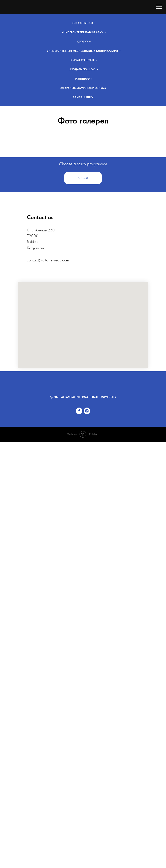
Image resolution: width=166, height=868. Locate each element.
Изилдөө (82, 79)
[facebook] (79, 827)
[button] (83, 592)
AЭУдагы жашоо (82, 69)
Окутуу (82, 42)
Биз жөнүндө (82, 23)
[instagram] (87, 827)
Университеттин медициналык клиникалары (82, 51)
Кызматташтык (82, 60)
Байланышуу (83, 97)
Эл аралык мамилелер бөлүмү (83, 88)
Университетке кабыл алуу (82, 32)
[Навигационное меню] (159, 7)
